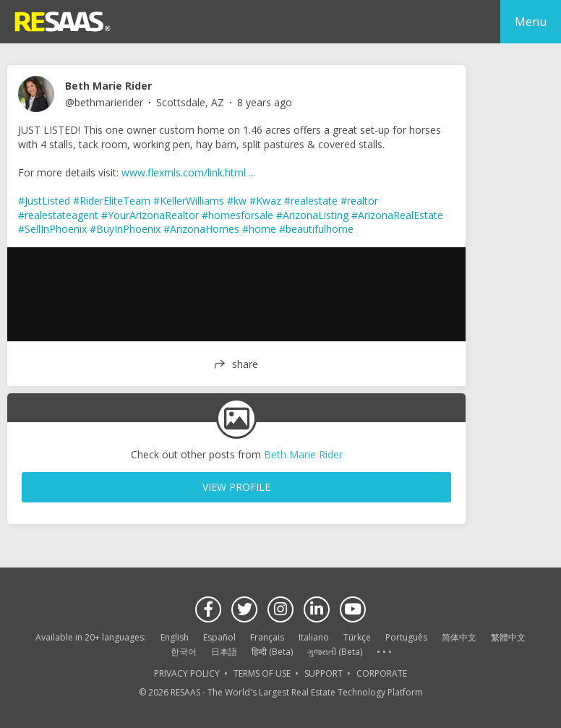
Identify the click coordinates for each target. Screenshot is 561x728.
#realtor (359, 201)
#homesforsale (237, 215)
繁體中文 (508, 637)
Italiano (314, 637)
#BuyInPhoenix (125, 229)
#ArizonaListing (312, 215)
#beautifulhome (316, 229)
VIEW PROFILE (236, 487)
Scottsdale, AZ (190, 102)
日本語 (224, 652)
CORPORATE (382, 673)
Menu (531, 22)
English (175, 637)
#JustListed (44, 201)
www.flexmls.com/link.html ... (188, 172)
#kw (237, 201)
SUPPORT (324, 673)
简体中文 (459, 637)
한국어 (184, 652)
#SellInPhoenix (52, 229)
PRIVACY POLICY (187, 673)
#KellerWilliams (189, 201)
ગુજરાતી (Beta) (335, 652)
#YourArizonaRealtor (150, 215)
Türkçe (357, 637)
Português (406, 637)
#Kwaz (265, 201)
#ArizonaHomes (201, 229)
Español (219, 637)
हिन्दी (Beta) (272, 652)
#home (259, 229)
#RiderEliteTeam (112, 201)
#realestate (311, 201)
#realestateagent (58, 215)
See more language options (384, 652)
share (245, 364)
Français (267, 637)
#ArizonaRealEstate (397, 215)
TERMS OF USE (262, 673)
